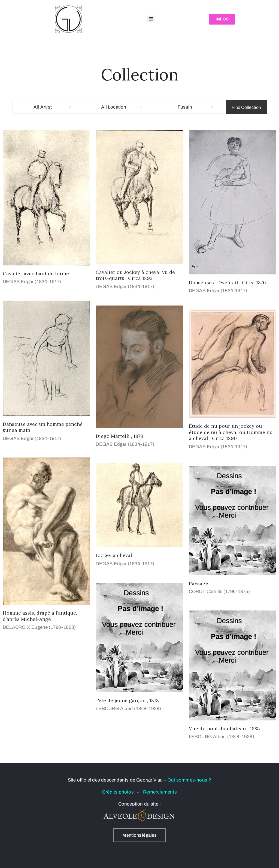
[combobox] (48, 107)
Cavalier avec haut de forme (36, 273)
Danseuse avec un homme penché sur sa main (43, 427)
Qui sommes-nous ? (189, 780)
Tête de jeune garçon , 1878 (127, 700)
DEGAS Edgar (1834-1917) (32, 282)
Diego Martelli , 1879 (119, 436)
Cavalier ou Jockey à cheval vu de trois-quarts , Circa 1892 (135, 275)
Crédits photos (120, 792)
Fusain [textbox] (185, 107)
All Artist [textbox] (43, 107)
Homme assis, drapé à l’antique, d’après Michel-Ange (40, 616)
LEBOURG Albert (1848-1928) (128, 709)
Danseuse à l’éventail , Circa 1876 (227, 282)
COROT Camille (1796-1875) (219, 592)
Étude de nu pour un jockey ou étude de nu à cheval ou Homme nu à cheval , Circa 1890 (231, 432)
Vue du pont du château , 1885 (224, 728)
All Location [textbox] (114, 107)
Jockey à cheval (114, 555)
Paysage (198, 583)
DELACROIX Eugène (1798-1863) (39, 627)
